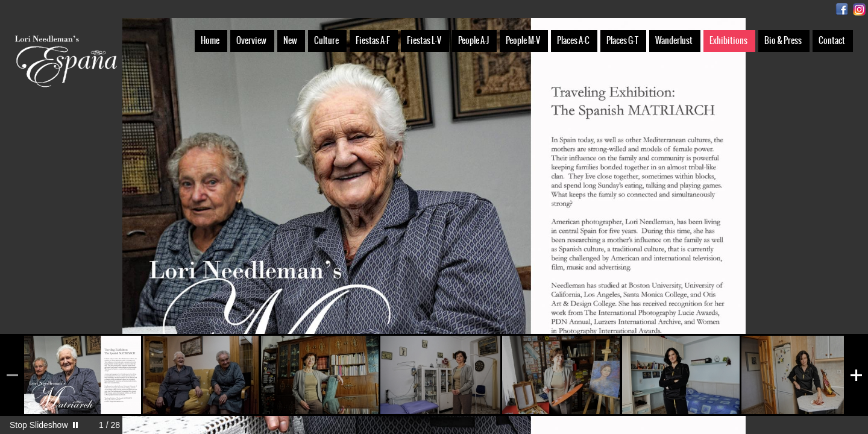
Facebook (842, 9)
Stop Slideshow (39, 425)
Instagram (859, 9)
